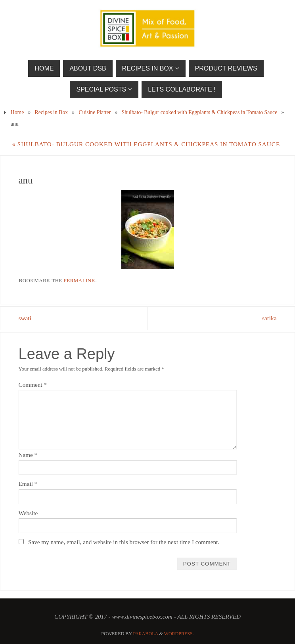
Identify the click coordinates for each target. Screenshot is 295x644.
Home (17, 112)
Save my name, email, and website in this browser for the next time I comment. (124, 542)
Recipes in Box (52, 112)
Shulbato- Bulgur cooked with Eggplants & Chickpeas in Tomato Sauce (200, 112)
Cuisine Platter (95, 112)
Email (28, 484)
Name (28, 455)
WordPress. (179, 634)
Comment (33, 385)
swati (25, 318)
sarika (269, 318)
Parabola (146, 634)
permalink (80, 280)
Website (28, 513)
